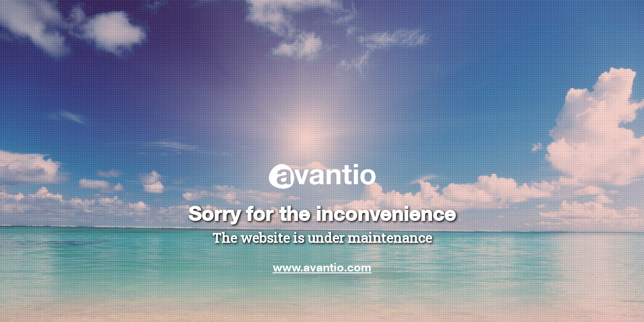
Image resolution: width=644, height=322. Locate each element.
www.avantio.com (322, 267)
